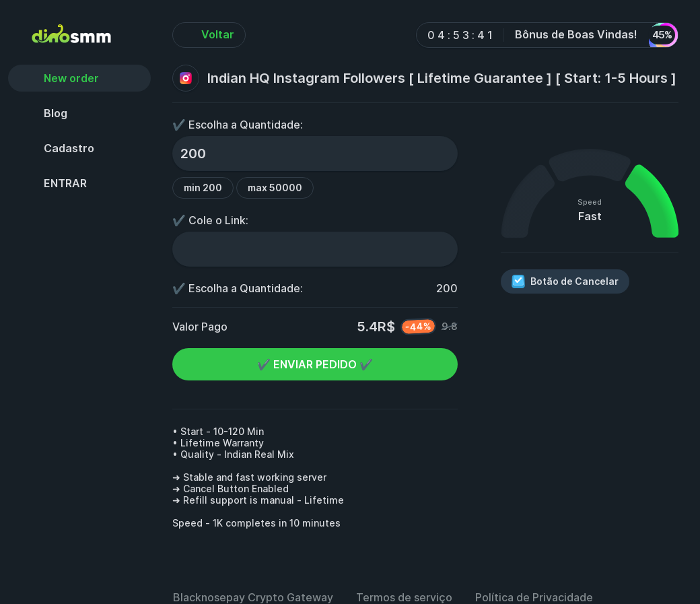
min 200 (203, 188)
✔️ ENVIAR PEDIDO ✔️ (315, 364)
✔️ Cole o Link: (210, 220)
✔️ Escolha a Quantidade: (238, 125)
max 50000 (275, 188)
